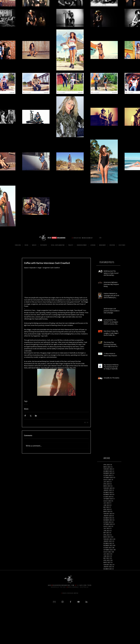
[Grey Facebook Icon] (70, 602)
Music (26, 404)
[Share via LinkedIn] (36, 416)
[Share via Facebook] (25, 416)
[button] (100, 238)
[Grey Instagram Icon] (63, 602)
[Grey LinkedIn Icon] (86, 602)
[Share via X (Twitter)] (30, 416)
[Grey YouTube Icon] (78, 602)
